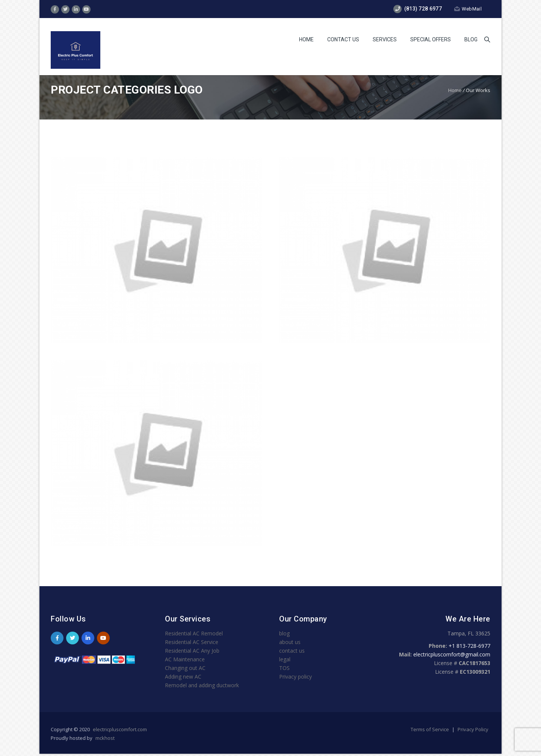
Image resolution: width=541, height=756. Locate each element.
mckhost (105, 738)
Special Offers (431, 39)
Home (306, 39)
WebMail (468, 9)
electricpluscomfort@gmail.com (452, 654)
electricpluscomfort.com (120, 729)
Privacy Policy (473, 729)
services (385, 39)
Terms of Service (430, 729)
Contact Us (343, 39)
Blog (471, 39)
